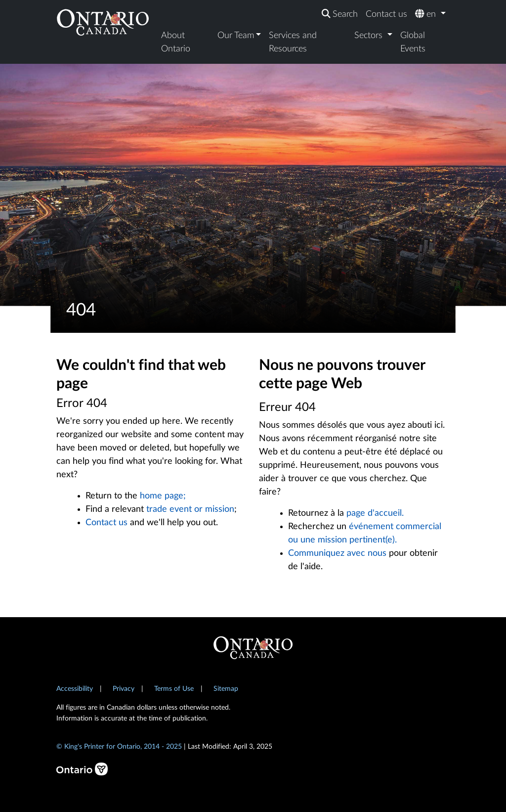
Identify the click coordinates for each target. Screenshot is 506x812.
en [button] (427, 14)
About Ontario (176, 42)
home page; (163, 496)
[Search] (340, 15)
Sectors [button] (370, 36)
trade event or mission (190, 509)
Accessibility (75, 689)
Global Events (413, 42)
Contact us (386, 14)
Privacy (124, 689)
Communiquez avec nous (337, 553)
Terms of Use (174, 689)
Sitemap (226, 689)
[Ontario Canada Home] (103, 22)
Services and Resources (293, 42)
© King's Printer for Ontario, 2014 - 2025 (119, 746)
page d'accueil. (375, 513)
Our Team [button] (236, 36)
